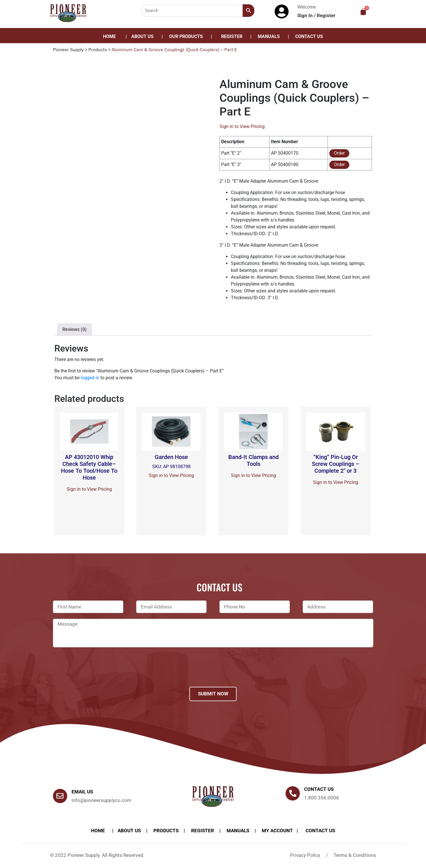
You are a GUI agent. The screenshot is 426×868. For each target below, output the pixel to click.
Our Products (186, 36)
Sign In (306, 15)
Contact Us (309, 36)
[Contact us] (293, 793)
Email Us (82, 792)
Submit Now (213, 694)
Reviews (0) (75, 329)
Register (326, 15)
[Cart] (363, 12)
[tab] (75, 330)
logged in (90, 378)
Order (339, 153)
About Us (142, 36)
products (166, 831)
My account (277, 831)
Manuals (269, 36)
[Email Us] (60, 796)
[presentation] (96, 675)
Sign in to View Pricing (242, 126)
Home (109, 36)
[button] (187, 37)
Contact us (319, 789)
